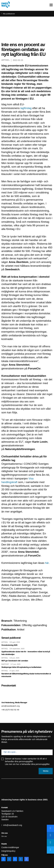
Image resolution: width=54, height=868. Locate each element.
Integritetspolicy (8, 851)
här (47, 563)
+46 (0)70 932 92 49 (10, 709)
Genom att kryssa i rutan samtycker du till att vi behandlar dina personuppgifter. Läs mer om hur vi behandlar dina (27, 761)
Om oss (4, 836)
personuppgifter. (43, 764)
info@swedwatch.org (13, 825)
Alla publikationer (9, 14)
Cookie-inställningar (10, 847)
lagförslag (26, 108)
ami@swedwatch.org (11, 706)
